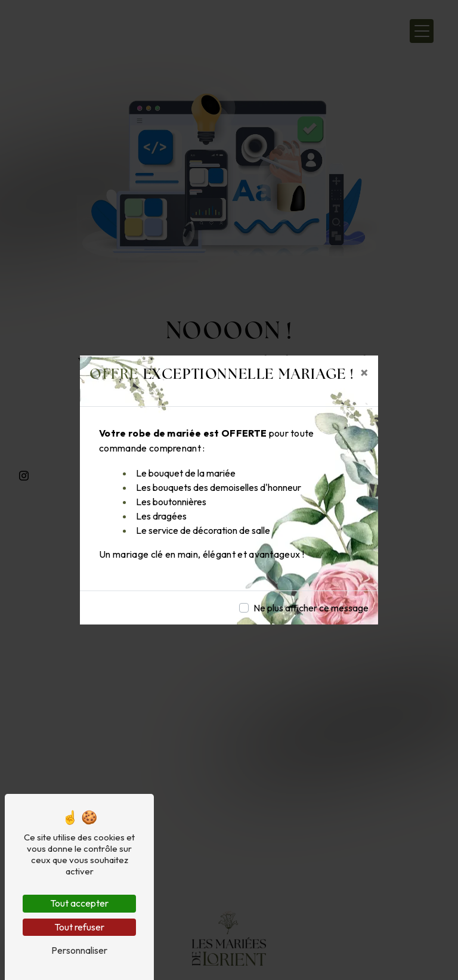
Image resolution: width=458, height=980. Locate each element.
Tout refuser (79, 927)
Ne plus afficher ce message (311, 608)
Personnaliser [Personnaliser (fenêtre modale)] (79, 950)
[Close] (364, 372)
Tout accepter (79, 903)
